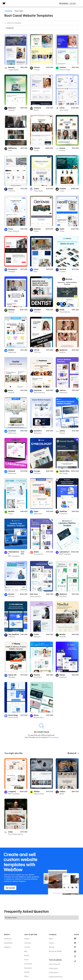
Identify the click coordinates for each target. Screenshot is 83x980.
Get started (67, 3)
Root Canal (19, 11)
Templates (8, 11)
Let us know (54, 737)
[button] (41, 28)
